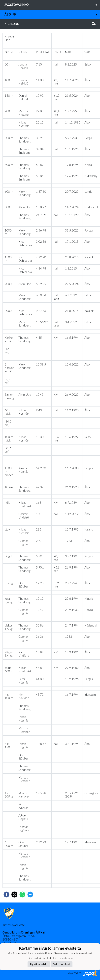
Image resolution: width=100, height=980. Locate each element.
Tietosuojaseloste (14, 925)
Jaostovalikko (52, 5)
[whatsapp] (22, 894)
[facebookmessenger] (30, 894)
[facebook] (6, 894)
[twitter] (14, 894)
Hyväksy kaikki (39, 964)
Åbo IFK (52, 14)
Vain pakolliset (62, 964)
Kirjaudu (50, 24)
